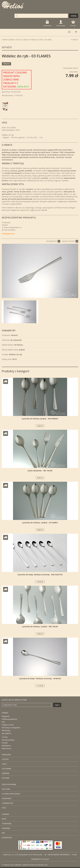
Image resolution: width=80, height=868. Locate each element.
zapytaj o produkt (70, 241)
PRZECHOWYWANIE (9, 784)
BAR (3, 833)
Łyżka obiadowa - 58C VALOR (40, 471)
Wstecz (74, 40)
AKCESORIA (6, 789)
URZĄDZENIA (7, 798)
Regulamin (6, 716)
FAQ (3, 722)
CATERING (6, 814)
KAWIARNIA (6, 828)
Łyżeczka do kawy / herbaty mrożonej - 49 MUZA (40, 678)
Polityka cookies (8, 725)
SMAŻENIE (6, 773)
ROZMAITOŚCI (7, 838)
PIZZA (4, 808)
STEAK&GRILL (7, 824)
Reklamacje (6, 730)
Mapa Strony (7, 748)
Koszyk (73, 24)
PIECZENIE (6, 778)
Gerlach (27, 40)
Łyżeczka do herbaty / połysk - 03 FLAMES (40, 523)
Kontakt (5, 743)
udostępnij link (53, 241)
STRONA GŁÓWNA (8, 40)
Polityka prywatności (9, 719)
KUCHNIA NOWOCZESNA (11, 794)
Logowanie (47, 23)
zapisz (57, 705)
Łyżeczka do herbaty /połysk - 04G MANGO (40, 419)
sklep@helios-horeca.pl (40, 859)
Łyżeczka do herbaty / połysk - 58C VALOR (40, 627)
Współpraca (6, 746)
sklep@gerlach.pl (8, 234)
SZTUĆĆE (5, 759)
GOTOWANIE (7, 769)
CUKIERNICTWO (7, 803)
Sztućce (19, 40)
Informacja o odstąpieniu (11, 728)
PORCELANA (6, 755)
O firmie (5, 737)
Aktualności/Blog (8, 740)
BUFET (4, 819)
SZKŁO (4, 764)
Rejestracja (61, 23)
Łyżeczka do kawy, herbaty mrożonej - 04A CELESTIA (40, 575)
